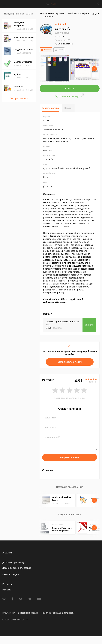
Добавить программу (13, 562)
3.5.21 (61, 37)
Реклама (7, 590)
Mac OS (59, 50)
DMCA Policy (9, 613)
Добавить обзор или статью (17, 568)
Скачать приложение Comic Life (62, 323)
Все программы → (19, 98)
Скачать (70, 88)
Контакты (7, 584)
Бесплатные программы (52, 13)
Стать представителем (70, 362)
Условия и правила (28, 613)
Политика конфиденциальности (58, 613)
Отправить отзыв (70, 457)
